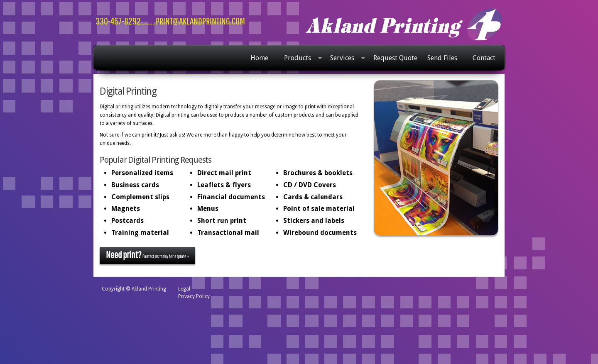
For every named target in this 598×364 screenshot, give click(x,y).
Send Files (442, 58)
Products (301, 59)
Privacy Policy (194, 296)
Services (346, 59)
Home (259, 58)
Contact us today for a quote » (147, 254)
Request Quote (395, 58)
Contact (484, 58)
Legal (184, 289)
